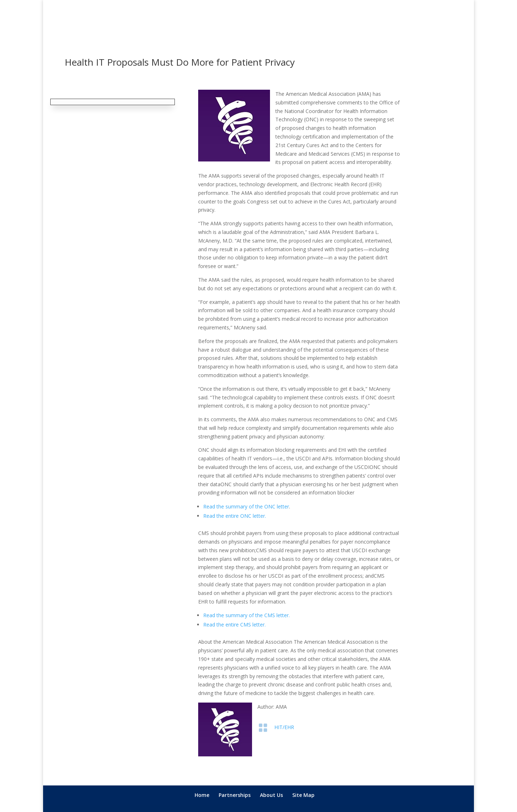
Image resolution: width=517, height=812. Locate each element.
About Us (271, 795)
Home (202, 795)
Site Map (303, 795)
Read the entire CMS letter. (234, 625)
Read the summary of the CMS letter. (246, 615)
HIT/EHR (284, 727)
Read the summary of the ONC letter (246, 506)
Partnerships (235, 795)
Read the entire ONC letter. (235, 516)
